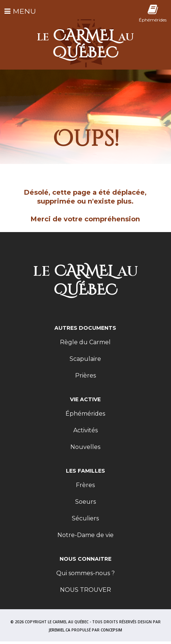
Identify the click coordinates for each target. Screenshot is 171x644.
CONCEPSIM (111, 630)
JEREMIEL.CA (60, 630)
